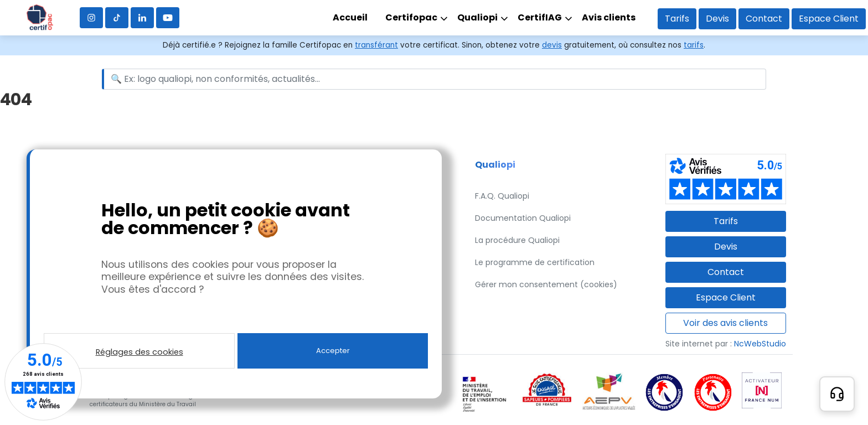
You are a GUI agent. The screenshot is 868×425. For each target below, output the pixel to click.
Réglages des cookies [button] (139, 352)
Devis (717, 19)
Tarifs (677, 19)
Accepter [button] (333, 351)
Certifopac (411, 17)
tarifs (694, 45)
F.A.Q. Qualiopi (502, 196)
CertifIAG (540, 17)
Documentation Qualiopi (523, 218)
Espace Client (829, 19)
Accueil (350, 17)
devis (552, 45)
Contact (764, 19)
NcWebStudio (760, 344)
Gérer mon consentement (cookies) (546, 284)
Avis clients (609, 17)
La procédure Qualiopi (517, 240)
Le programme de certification (535, 262)
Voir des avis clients (725, 323)
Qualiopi (477, 17)
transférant (376, 45)
